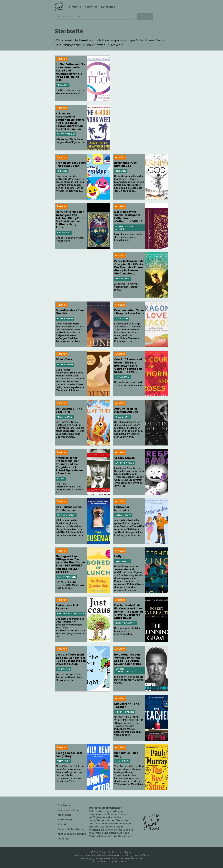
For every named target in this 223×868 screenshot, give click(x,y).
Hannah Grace (123, 515)
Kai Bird (61, 479)
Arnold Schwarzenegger (125, 670)
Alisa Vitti (63, 85)
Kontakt (63, 824)
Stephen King (123, 561)
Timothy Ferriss (66, 134)
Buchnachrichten (68, 810)
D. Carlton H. (123, 417)
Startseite (75, 7)
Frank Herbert (65, 319)
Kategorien (108, 7)
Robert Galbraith (125, 623)
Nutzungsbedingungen (72, 834)
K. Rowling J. (64, 233)
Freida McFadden (66, 515)
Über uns (63, 839)
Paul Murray (122, 761)
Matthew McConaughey (70, 614)
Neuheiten (91, 7)
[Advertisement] (141, 78)
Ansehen (62, 59)
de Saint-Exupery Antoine (125, 228)
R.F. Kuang (121, 171)
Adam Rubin (122, 319)
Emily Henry (63, 761)
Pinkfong (62, 171)
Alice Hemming (65, 417)
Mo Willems (63, 669)
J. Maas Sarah (123, 377)
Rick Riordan (123, 279)
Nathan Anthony (67, 577)
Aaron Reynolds (125, 463)
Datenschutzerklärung (72, 829)
